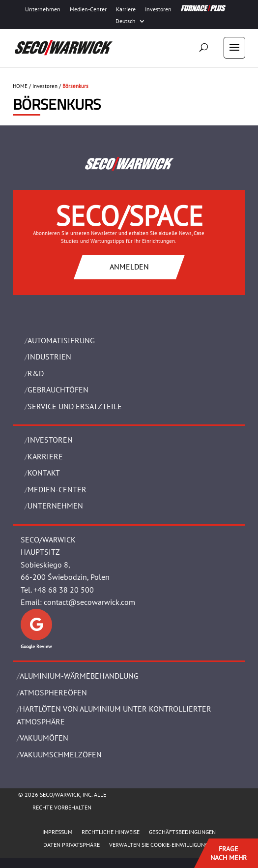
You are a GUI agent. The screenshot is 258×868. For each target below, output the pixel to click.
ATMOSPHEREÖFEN (53, 692)
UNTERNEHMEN (55, 506)
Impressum (57, 832)
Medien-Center (88, 9)
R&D (36, 373)
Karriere (126, 9)
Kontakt (44, 473)
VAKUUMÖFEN (44, 738)
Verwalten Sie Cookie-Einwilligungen (162, 845)
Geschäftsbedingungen (182, 832)
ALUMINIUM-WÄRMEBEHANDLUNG (79, 676)
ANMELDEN (129, 267)
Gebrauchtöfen (58, 389)
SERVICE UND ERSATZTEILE (75, 406)
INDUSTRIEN (49, 357)
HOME (20, 86)
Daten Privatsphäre (72, 845)
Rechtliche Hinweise (111, 832)
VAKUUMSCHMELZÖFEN (61, 754)
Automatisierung (61, 340)
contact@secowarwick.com (89, 602)
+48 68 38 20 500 (64, 590)
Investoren (158, 9)
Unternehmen (43, 9)
